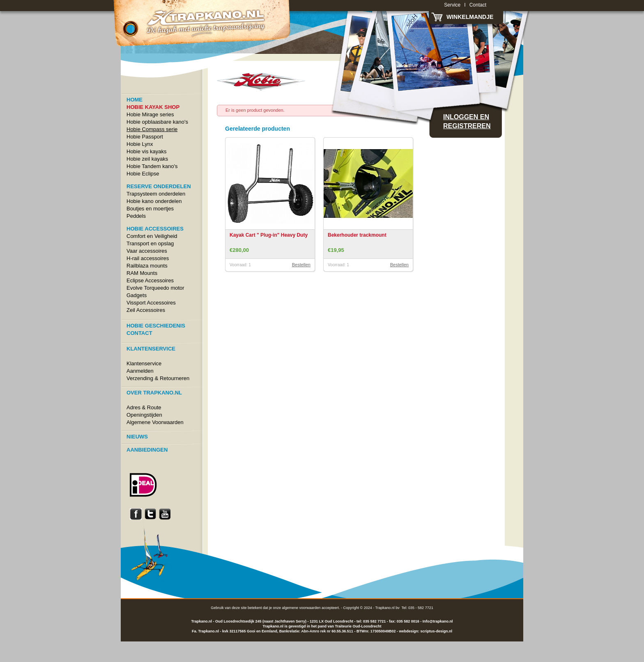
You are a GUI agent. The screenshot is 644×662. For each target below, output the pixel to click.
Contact (478, 5)
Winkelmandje (470, 17)
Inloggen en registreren (467, 121)
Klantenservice (144, 363)
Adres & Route (144, 407)
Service (452, 5)
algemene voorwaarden (301, 608)
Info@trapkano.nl (438, 621)
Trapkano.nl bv (388, 608)
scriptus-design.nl (436, 631)
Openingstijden (144, 415)
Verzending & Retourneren (158, 378)
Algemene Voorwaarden (155, 422)
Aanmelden (140, 371)
